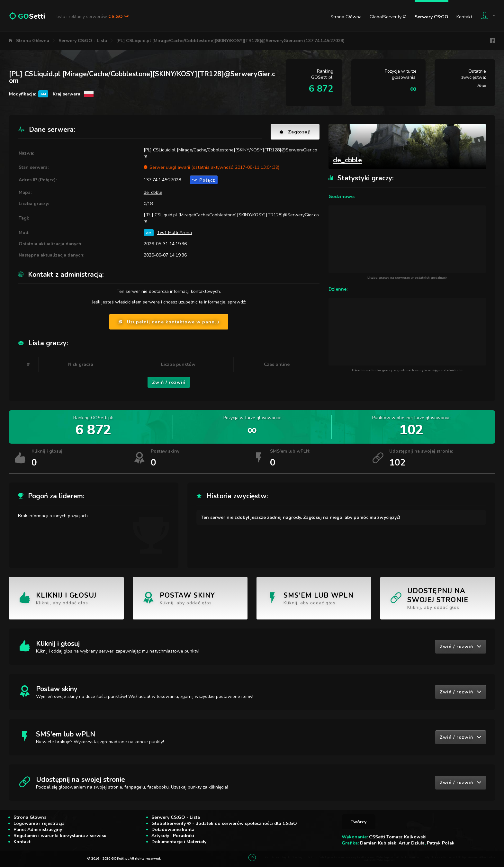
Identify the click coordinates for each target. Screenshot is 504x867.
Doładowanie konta (173, 830)
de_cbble (153, 192)
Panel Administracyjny (38, 830)
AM (149, 233)
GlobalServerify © (388, 17)
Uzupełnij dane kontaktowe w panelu (169, 322)
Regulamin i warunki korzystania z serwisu (60, 836)
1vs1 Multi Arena (175, 233)
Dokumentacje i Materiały (179, 842)
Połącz (204, 180)
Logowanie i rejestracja (39, 823)
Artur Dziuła (412, 843)
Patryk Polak (441, 843)
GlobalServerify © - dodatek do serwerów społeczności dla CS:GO (224, 823)
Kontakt (464, 17)
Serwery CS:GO (432, 17)
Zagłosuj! (295, 132)
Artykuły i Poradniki (173, 836)
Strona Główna (346, 17)
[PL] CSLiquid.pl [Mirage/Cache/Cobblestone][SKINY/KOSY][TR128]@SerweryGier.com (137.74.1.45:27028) (230, 41)
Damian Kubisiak (378, 843)
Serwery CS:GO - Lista (83, 41)
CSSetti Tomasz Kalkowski (398, 837)
